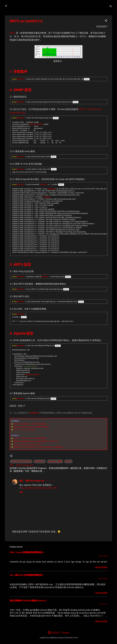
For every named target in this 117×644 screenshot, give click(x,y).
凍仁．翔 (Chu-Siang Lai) (32, 481)
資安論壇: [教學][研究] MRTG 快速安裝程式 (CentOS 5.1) (36, 441)
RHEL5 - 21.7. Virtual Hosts (24, 430)
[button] (106, 21)
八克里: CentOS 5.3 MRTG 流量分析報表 (30, 438)
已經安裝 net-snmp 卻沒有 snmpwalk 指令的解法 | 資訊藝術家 (38, 447)
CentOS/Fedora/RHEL (21, 461)
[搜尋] (111, 7)
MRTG (13, 33)
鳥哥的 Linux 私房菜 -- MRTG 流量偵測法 (30, 424)
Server (68, 461)
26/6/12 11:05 (50, 481)
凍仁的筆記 (18, 6)
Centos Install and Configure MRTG (27, 444)
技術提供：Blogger (59, 632)
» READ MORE (101, 567)
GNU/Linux (40, 461)
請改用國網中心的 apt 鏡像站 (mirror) (28, 601)
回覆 (21, 492)
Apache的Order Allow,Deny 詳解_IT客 (39, 488)
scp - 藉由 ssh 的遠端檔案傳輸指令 (26, 575)
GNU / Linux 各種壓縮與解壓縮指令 (27, 552)
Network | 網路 (55, 461)
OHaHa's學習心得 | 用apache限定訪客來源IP (31, 427)
